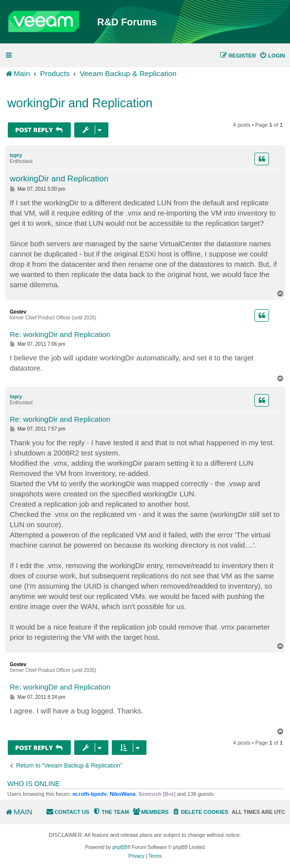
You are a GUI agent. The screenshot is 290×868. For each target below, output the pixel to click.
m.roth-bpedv (89, 794)
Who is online (33, 784)
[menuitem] (272, 56)
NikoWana (123, 794)
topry (16, 155)
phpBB (120, 847)
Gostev (18, 312)
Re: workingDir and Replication (60, 334)
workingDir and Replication (80, 103)
